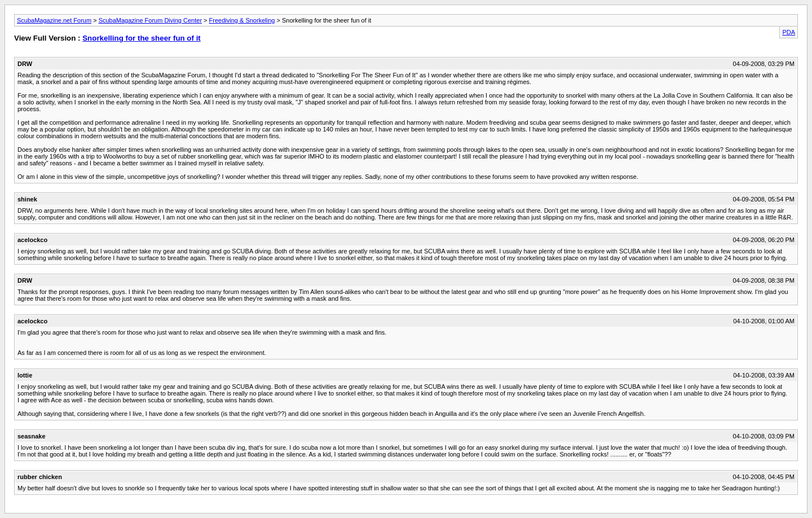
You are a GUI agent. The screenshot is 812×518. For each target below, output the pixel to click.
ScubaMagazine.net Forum (54, 20)
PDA (789, 32)
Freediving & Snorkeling (242, 20)
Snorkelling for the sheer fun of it (142, 38)
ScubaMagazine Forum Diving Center (150, 20)
